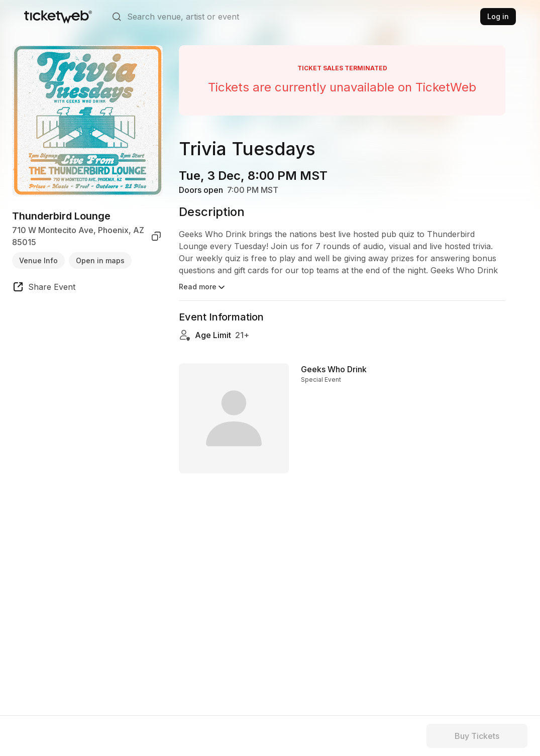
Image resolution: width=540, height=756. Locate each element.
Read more (203, 287)
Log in (498, 16)
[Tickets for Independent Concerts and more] (58, 17)
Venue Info (38, 260)
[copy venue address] (156, 236)
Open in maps (100, 260)
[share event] (44, 288)
